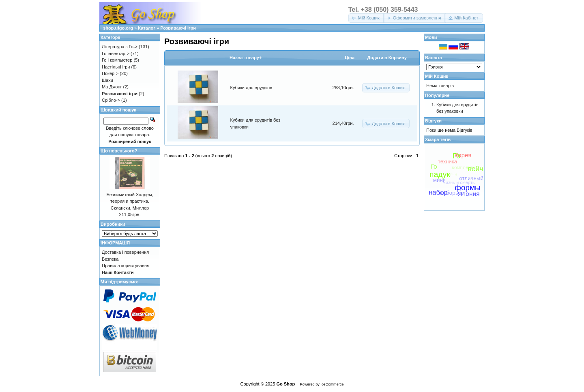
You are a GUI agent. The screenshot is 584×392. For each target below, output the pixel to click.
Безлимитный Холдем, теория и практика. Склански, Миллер (130, 201)
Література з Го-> (120, 47)
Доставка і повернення (125, 252)
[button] (366, 18)
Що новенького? (119, 151)
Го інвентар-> (116, 54)
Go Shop (286, 384)
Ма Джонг (112, 87)
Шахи (107, 80)
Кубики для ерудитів (251, 88)
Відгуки (433, 121)
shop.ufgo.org (118, 28)
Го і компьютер (117, 60)
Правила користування (126, 266)
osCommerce (333, 384)
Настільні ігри (116, 67)
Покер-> (110, 73)
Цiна (350, 58)
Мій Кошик (437, 76)
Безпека (110, 259)
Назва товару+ (246, 58)
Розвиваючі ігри (178, 28)
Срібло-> (111, 100)
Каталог (147, 28)
